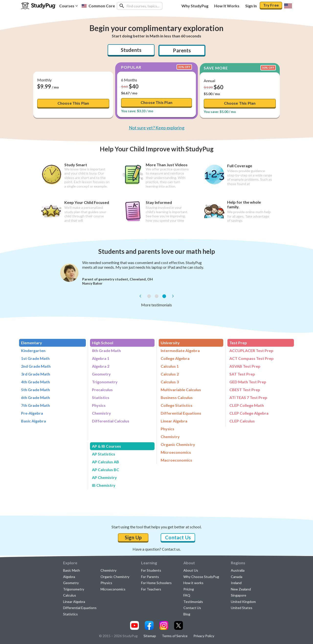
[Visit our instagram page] (164, 625)
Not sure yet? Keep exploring (157, 128)
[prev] (140, 296)
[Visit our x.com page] (179, 625)
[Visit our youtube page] (134, 625)
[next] (173, 296)
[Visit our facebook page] (149, 625)
